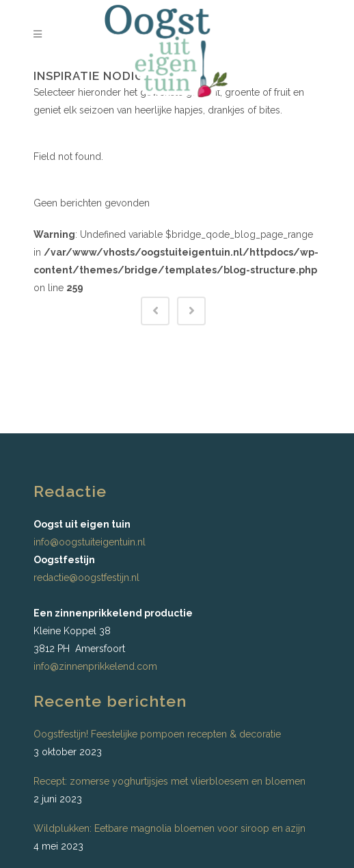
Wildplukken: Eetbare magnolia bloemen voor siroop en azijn (169, 828)
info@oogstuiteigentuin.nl (90, 542)
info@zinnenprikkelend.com (95, 666)
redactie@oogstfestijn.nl (86, 578)
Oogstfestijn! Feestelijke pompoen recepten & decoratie (157, 734)
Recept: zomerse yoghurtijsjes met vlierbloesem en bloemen (169, 781)
